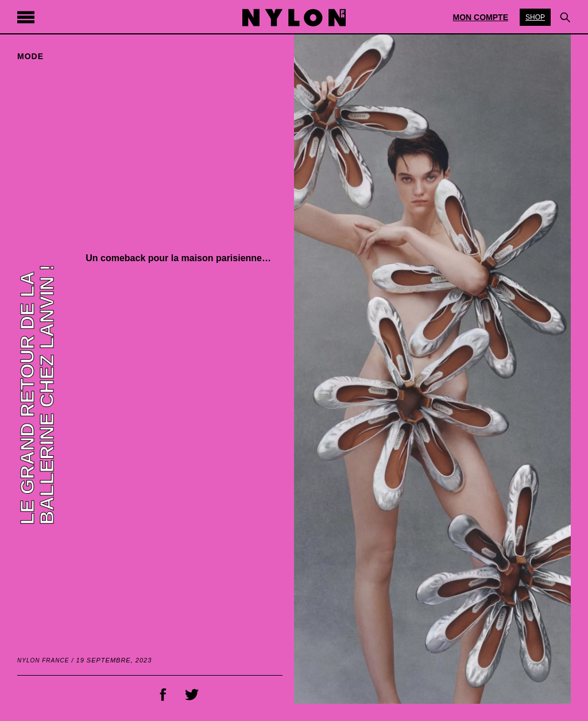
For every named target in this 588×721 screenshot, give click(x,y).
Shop (535, 17)
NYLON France (43, 660)
